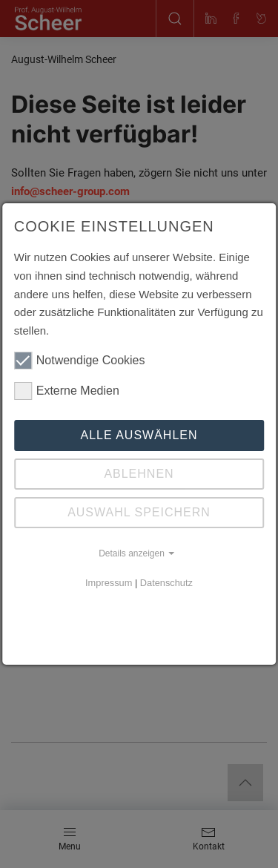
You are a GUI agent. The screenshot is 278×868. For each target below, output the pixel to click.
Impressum (109, 583)
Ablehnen (139, 474)
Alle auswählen (139, 435)
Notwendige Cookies (80, 361)
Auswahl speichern (139, 512)
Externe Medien (67, 391)
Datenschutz (166, 583)
